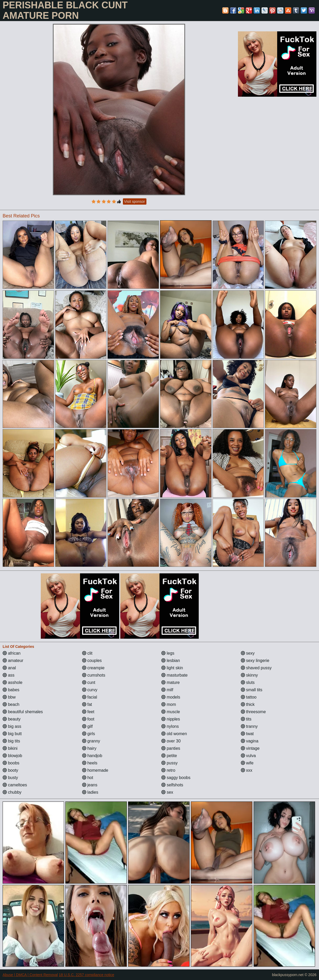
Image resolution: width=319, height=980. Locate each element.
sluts (248, 682)
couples (92, 661)
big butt (12, 734)
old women (174, 734)
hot (88, 778)
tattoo (249, 697)
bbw (9, 697)
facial (90, 697)
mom (169, 704)
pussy (169, 763)
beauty (12, 719)
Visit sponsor (135, 201)
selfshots (172, 785)
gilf (87, 726)
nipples (171, 719)
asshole (13, 682)
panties (171, 748)
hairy (89, 748)
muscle (171, 712)
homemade (95, 770)
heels (90, 763)
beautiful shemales (23, 712)
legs (168, 653)
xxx (247, 770)
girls (89, 734)
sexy (248, 653)
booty (10, 770)
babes (11, 690)
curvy (90, 690)
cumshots (94, 675)
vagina (250, 741)
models (171, 697)
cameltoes (15, 785)
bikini (10, 748)
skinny (249, 675)
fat (87, 704)
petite (169, 756)
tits (246, 719)
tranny (249, 726)
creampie (93, 668)
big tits (11, 741)
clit (87, 653)
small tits (252, 690)
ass (8, 675)
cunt (89, 682)
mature (170, 682)
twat (247, 734)
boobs (11, 763)
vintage (250, 748)
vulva (248, 756)
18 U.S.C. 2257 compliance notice (87, 975)
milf (167, 690)
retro (168, 770)
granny (91, 741)
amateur (13, 661)
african (12, 653)
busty (10, 778)
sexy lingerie (255, 661)
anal (9, 668)
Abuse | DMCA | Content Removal (30, 975)
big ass (12, 726)
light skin (172, 668)
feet (88, 712)
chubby (12, 792)
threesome (253, 712)
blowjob (12, 756)
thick (248, 704)
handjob (92, 756)
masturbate (174, 675)
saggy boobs (176, 778)
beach (11, 704)
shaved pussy (256, 668)
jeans (90, 785)
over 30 (171, 741)
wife (247, 763)
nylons (170, 726)
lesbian (171, 661)
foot (88, 719)
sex (167, 792)
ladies (90, 792)
